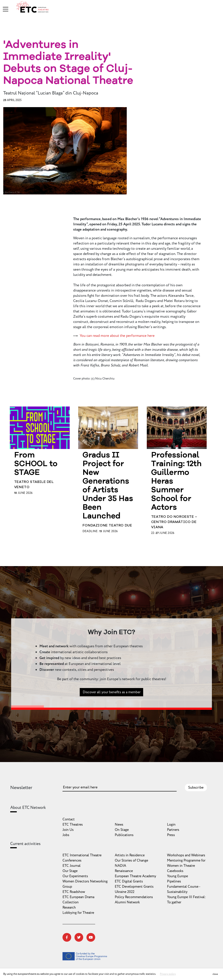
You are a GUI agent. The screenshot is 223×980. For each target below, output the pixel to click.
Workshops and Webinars (186, 855)
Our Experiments (75, 876)
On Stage (122, 830)
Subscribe (196, 788)
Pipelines (174, 881)
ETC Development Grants (134, 887)
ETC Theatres (73, 825)
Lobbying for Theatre (78, 913)
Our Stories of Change (131, 860)
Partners (173, 830)
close (215, 974)
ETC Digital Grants (129, 881)
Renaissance (124, 871)
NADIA (120, 866)
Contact (69, 819)
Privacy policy (168, 974)
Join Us (68, 830)
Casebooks (175, 871)
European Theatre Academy (135, 876)
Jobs (66, 835)
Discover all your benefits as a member (112, 698)
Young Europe (177, 876)
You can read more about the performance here (117, 336)
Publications (124, 835)
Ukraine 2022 (125, 892)
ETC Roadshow (74, 892)
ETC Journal (72, 866)
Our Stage (70, 871)
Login (171, 825)
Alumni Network (127, 902)
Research (69, 907)
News (119, 825)
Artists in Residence (130, 855)
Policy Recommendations (134, 897)
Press (171, 835)
